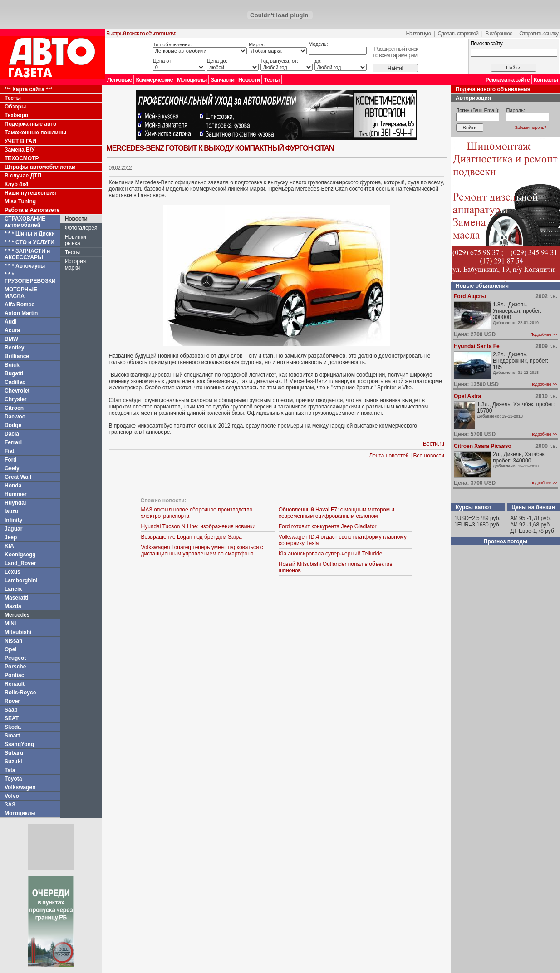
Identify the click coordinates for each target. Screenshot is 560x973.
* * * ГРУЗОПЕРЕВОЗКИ (30, 278)
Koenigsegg (20, 555)
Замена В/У (20, 150)
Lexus (12, 572)
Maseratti (17, 598)
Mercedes (17, 615)
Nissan (13, 641)
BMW (11, 339)
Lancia (13, 589)
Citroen (14, 408)
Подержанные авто (30, 124)
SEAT (12, 718)
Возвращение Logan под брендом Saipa (191, 537)
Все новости (429, 456)
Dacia (12, 434)
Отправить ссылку (539, 34)
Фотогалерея (81, 228)
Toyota (13, 779)
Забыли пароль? (531, 128)
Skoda (13, 727)
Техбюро (16, 115)
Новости (249, 80)
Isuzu (12, 511)
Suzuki (13, 762)
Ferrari (13, 442)
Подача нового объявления (493, 89)
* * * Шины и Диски (30, 234)
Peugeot (15, 658)
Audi (11, 322)
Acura (12, 330)
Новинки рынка (76, 240)
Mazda (13, 606)
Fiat (9, 451)
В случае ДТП (23, 176)
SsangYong (19, 744)
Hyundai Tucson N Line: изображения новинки (198, 526)
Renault (15, 684)
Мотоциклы (192, 80)
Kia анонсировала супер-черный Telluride (331, 554)
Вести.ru (434, 444)
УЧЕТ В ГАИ (20, 141)
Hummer (16, 494)
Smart (12, 736)
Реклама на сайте (508, 80)
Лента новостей (389, 456)
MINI (10, 624)
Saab (11, 710)
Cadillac (15, 382)
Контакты (546, 80)
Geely (12, 468)
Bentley (14, 348)
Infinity (13, 520)
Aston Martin (21, 313)
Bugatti (14, 373)
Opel (11, 649)
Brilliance (17, 356)
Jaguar (13, 529)
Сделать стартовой (458, 34)
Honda (13, 486)
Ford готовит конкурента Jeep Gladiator (328, 526)
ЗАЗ (10, 805)
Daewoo (15, 417)
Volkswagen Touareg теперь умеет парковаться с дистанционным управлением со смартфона (202, 550)
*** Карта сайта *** (28, 89)
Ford (11, 460)
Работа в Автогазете (32, 210)
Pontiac (14, 675)
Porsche (15, 667)
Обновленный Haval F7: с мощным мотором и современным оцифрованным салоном (336, 513)
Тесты (271, 80)
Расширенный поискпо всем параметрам (395, 52)
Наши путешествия (30, 193)
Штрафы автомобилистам (40, 167)
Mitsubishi (18, 632)
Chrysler (16, 399)
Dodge (13, 425)
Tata (10, 770)
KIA (9, 546)
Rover (12, 701)
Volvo (12, 796)
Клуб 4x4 (16, 184)
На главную (418, 34)
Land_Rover (20, 563)
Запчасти (222, 80)
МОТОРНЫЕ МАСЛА (21, 293)
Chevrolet (17, 391)
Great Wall (18, 477)
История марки (76, 265)
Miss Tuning (20, 201)
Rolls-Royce (20, 693)
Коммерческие (154, 80)
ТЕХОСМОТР (22, 158)
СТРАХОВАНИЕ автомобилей (25, 222)
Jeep (11, 537)
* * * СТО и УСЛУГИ (29, 242)
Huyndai (15, 503)
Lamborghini (21, 580)
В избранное (499, 34)
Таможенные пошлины (35, 133)
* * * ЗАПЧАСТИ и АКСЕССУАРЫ (27, 254)
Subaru (14, 753)
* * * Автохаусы (25, 266)
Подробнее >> (544, 334)
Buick (12, 365)
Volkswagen (20, 787)
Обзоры (15, 107)
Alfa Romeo (20, 305)
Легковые (119, 80)
